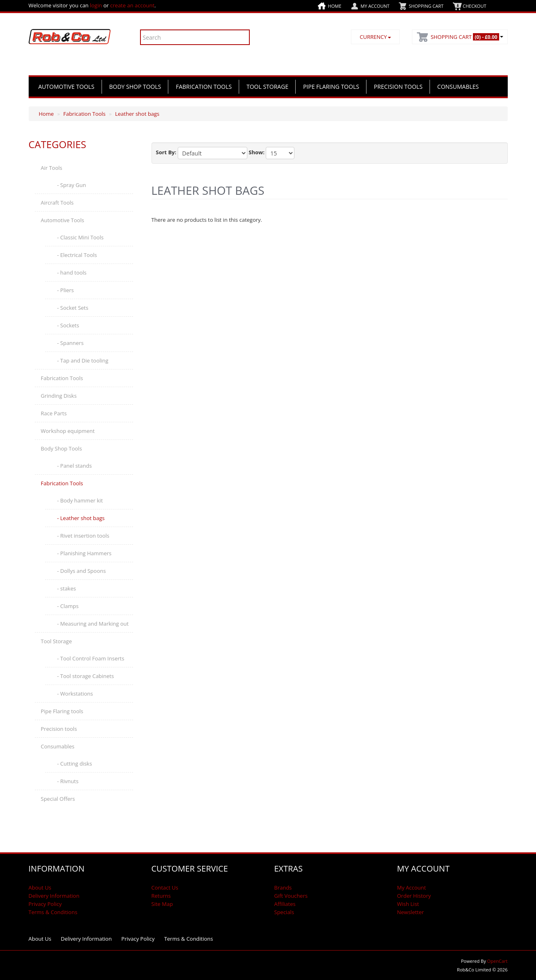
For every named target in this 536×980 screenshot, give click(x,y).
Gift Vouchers (291, 896)
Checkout (474, 6)
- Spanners (71, 343)
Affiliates (285, 904)
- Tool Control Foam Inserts (91, 658)
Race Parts (54, 413)
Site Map (162, 904)
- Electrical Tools (77, 255)
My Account (375, 6)
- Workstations (75, 694)
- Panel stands (75, 466)
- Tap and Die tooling (83, 360)
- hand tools (72, 273)
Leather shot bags (137, 114)
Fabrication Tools (204, 87)
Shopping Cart (426, 6)
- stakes (67, 588)
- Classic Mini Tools (80, 237)
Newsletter (411, 912)
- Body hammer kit (80, 500)
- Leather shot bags (81, 518)
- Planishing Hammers (85, 553)
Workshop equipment (68, 431)
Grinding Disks (59, 396)
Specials (284, 912)
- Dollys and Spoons (82, 571)
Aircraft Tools (57, 203)
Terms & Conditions (53, 912)
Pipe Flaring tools (331, 87)
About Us (40, 888)
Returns (161, 896)
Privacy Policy (45, 904)
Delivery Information (54, 896)
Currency (375, 37)
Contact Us (165, 888)
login (96, 5)
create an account (132, 5)
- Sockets (68, 325)
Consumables (458, 87)
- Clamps (68, 606)
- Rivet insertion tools (84, 536)
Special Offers (58, 799)
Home (335, 6)
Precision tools (398, 87)
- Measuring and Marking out (93, 624)
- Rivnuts (68, 781)
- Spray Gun (72, 185)
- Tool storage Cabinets (86, 676)
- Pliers (66, 290)
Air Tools (52, 168)
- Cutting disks (75, 764)
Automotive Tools (67, 87)
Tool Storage (267, 87)
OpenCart (498, 961)
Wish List (408, 904)
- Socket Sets (73, 308)
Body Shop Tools (135, 87)
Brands (283, 888)
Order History (414, 896)
